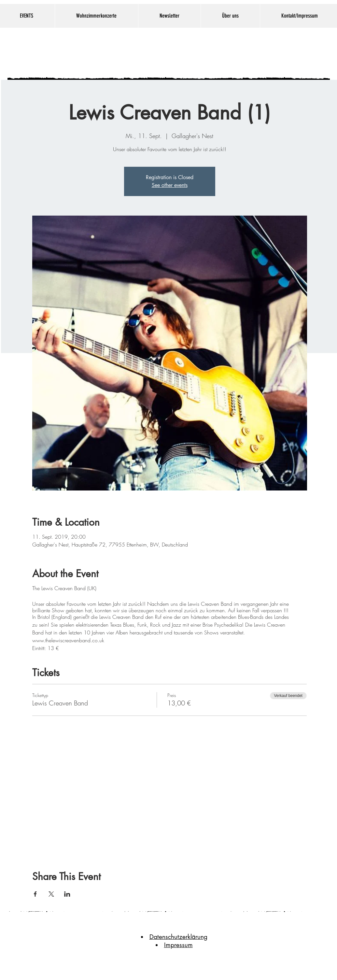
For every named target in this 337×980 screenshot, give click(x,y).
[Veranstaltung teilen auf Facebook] (35, 894)
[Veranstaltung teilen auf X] (51, 894)
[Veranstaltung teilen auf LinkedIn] (67, 894)
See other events (170, 185)
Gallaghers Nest (159, 52)
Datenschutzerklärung (178, 937)
